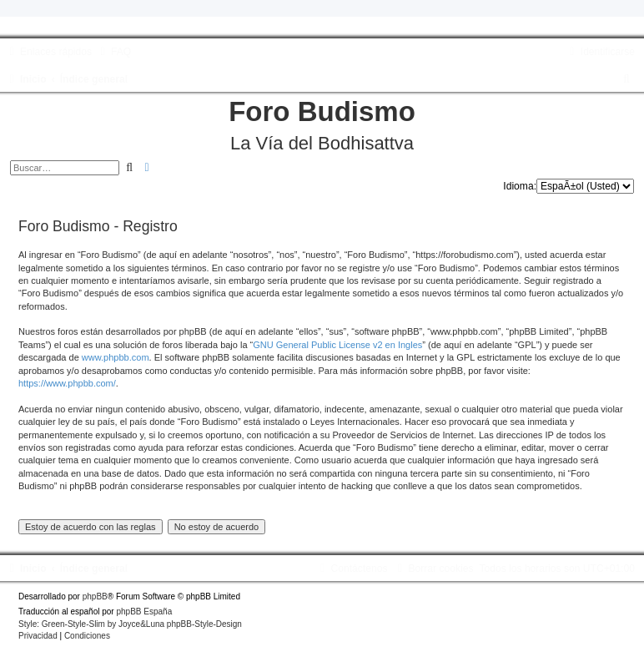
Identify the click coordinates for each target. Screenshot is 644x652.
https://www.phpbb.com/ (67, 383)
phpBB (95, 596)
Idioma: (520, 186)
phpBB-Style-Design (204, 624)
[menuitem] (113, 52)
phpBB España (144, 612)
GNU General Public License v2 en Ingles (337, 345)
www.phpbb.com (116, 357)
